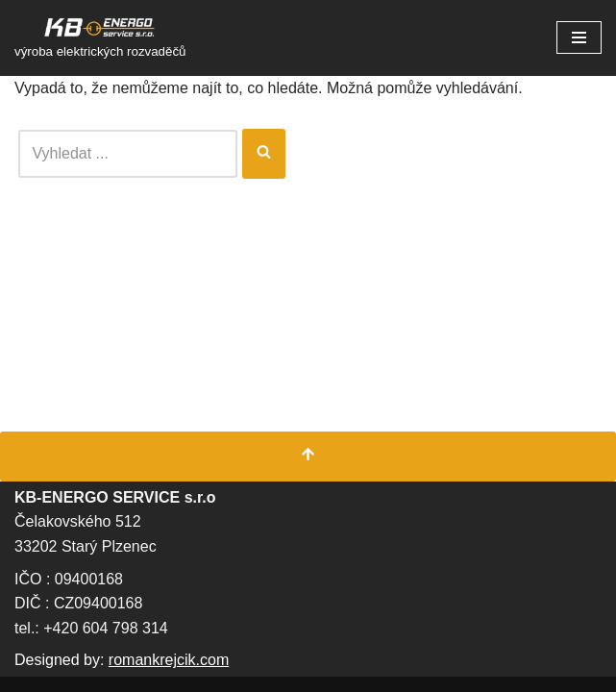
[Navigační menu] (579, 37)
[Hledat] (128, 154)
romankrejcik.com (169, 660)
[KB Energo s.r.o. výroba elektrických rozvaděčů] (100, 38)
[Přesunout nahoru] (308, 457)
